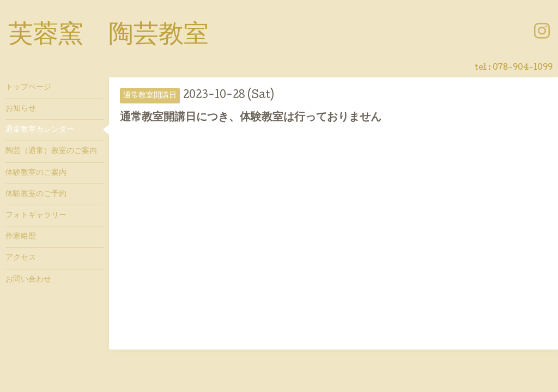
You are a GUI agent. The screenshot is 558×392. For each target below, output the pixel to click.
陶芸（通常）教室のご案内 (51, 151)
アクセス (21, 258)
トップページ (28, 88)
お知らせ (21, 109)
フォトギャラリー (36, 216)
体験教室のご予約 (36, 194)
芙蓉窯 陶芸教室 (108, 36)
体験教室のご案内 (36, 173)
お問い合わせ (28, 280)
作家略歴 (21, 237)
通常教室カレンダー (40, 130)
